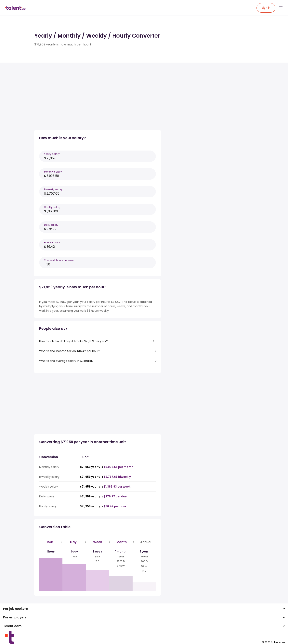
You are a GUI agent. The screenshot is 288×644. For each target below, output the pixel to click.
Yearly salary (52, 154)
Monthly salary (53, 172)
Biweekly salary (53, 189)
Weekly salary (52, 207)
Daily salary (51, 225)
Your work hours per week (59, 260)
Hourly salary (52, 243)
